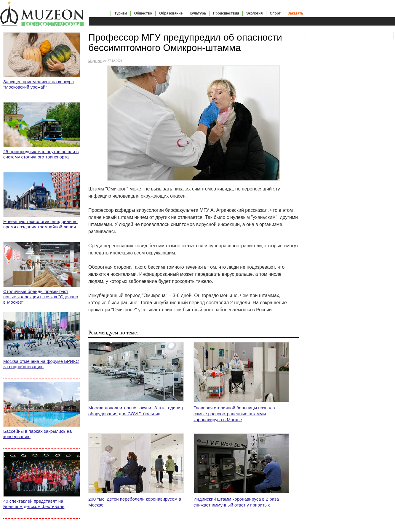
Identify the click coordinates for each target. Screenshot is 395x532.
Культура (198, 13)
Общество (143, 13)
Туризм (121, 13)
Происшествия (226, 13)
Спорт (275, 13)
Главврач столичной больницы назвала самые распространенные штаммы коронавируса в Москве (234, 414)
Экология (255, 13)
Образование (171, 13)
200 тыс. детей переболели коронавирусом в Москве (135, 502)
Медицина (95, 61)
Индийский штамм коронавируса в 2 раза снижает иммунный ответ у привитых (236, 502)
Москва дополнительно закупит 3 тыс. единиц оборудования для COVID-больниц (136, 411)
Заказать (296, 13)
